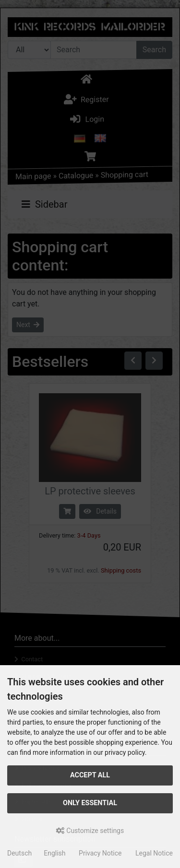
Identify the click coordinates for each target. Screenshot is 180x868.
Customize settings (90, 831)
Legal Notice (154, 853)
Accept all (90, 775)
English (54, 853)
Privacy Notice (100, 853)
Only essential (90, 803)
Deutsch (19, 853)
